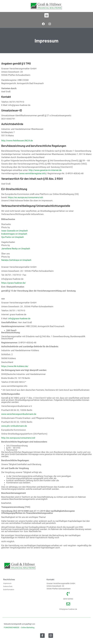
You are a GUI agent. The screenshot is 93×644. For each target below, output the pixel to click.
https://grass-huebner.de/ (14, 283)
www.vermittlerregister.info (33, 173)
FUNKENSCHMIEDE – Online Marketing (19, 627)
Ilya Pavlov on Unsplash (12, 237)
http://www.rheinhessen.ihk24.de (17, 141)
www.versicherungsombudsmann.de (19, 414)
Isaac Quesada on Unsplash (14, 231)
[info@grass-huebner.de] (68, 604)
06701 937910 (68, 599)
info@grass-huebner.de (19, 318)
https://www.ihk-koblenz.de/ (15, 366)
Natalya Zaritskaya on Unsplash (16, 260)
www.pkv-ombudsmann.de (14, 426)
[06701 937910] (68, 594)
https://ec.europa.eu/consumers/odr (25, 197)
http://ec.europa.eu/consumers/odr (18, 438)
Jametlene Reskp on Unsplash (16, 249)
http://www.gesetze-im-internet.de (45, 170)
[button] (46, 15)
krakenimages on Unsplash (14, 234)
